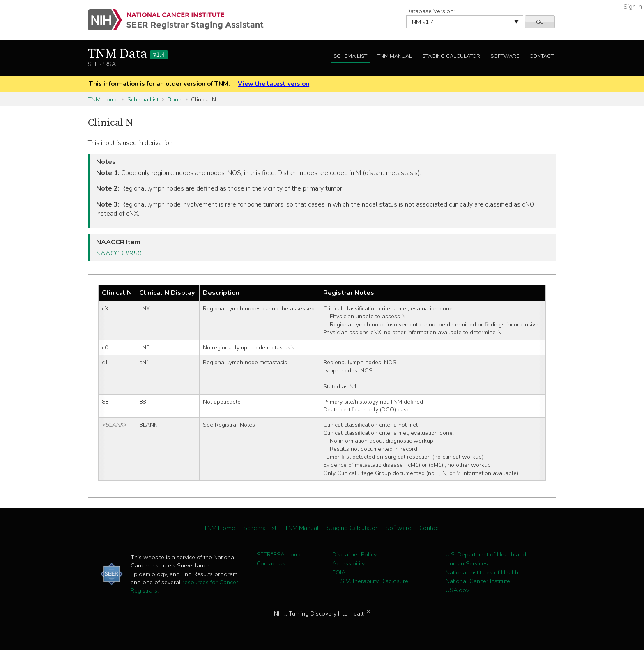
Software (505, 56)
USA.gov (457, 590)
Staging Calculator (451, 56)
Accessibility (348, 563)
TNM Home (103, 99)
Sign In (633, 7)
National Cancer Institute (478, 581)
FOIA (339, 572)
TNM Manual (395, 56)
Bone (175, 99)
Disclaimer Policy (354, 554)
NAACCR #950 (119, 253)
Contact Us (271, 563)
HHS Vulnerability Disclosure (370, 581)
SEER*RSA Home (279, 554)
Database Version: (430, 11)
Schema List (350, 56)
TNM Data (128, 54)
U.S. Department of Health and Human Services (486, 559)
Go (540, 22)
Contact (542, 56)
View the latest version (274, 84)
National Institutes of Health (482, 572)
